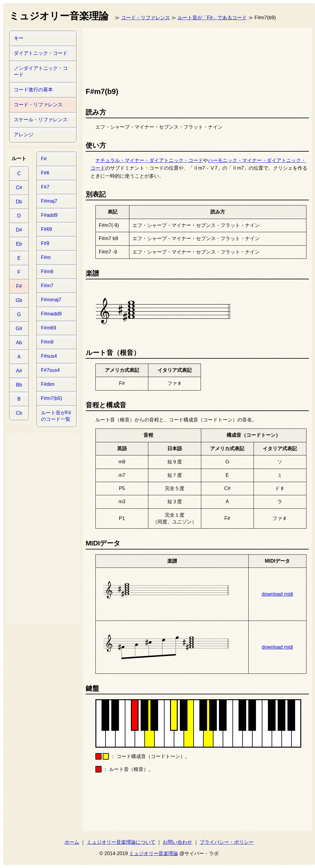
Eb (19, 244)
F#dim (48, 384)
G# (19, 328)
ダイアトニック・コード (41, 53)
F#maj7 (49, 201)
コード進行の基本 (33, 90)
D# (19, 230)
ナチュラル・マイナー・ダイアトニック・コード (149, 160)
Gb (19, 300)
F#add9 (49, 215)
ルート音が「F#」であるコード (212, 18)
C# (19, 188)
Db (19, 202)
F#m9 (47, 342)
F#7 (45, 187)
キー (19, 38)
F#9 (45, 243)
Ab (19, 343)
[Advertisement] (112, 56)
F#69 (46, 229)
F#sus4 (49, 356)
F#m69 (49, 328)
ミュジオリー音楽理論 (154, 853)
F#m (46, 257)
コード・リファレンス (146, 18)
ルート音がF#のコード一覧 (56, 416)
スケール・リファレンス (41, 120)
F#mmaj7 (51, 300)
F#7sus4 (50, 370)
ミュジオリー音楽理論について (121, 842)
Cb (19, 413)
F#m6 (47, 272)
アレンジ (24, 135)
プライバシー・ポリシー (227, 842)
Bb (19, 385)
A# (19, 371)
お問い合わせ (177, 842)
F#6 (45, 173)
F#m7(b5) (52, 398)
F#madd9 (51, 314)
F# (19, 286)
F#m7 (47, 286)
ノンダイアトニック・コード (41, 71)
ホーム (72, 842)
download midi (277, 594)
